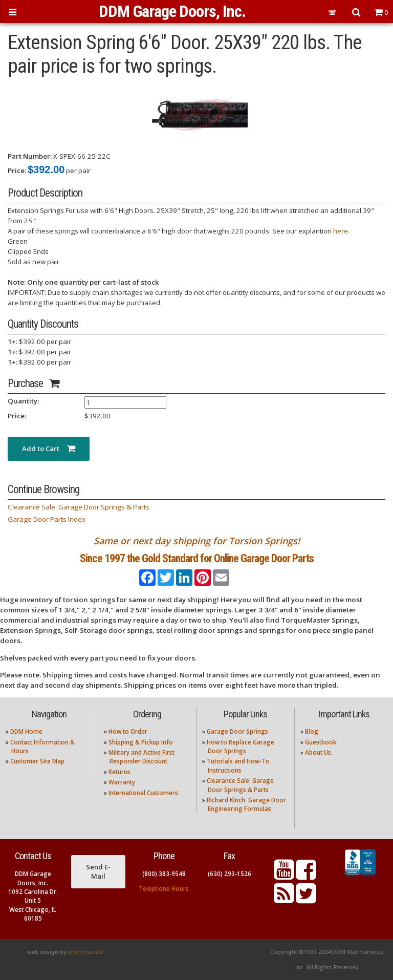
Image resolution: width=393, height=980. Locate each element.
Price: (17, 171)
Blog (312, 731)
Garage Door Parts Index (47, 519)
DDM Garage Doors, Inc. (172, 11)
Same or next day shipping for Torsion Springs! (197, 541)
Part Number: (30, 156)
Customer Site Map (37, 761)
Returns (119, 772)
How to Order (128, 731)
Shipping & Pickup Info (141, 742)
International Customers (143, 793)
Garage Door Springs (237, 731)
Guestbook (321, 742)
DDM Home (26, 731)
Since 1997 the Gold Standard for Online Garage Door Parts (197, 558)
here (341, 231)
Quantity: (23, 401)
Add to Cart (49, 449)
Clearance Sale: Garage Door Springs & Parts (79, 507)
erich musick (86, 952)
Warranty (122, 782)
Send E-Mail (98, 871)
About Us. (319, 752)
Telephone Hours (164, 889)
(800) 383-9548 (164, 874)
